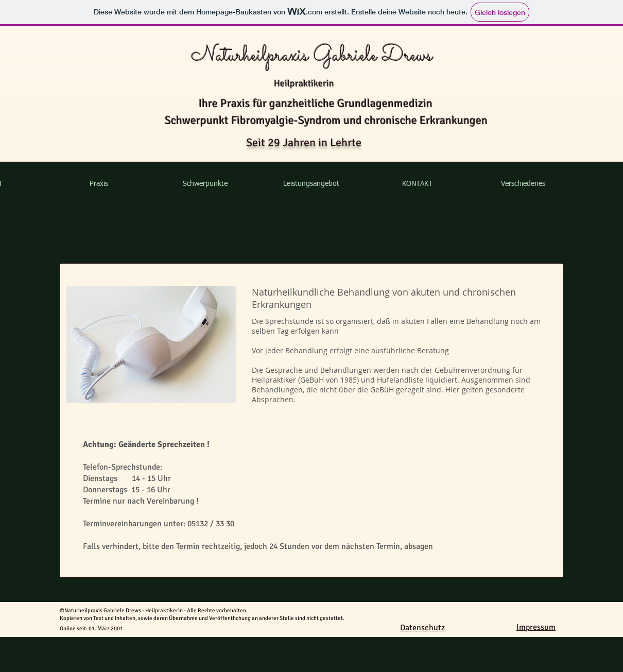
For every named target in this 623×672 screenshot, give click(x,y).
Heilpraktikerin (304, 83)
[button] (99, 184)
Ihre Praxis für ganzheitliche (268, 103)
